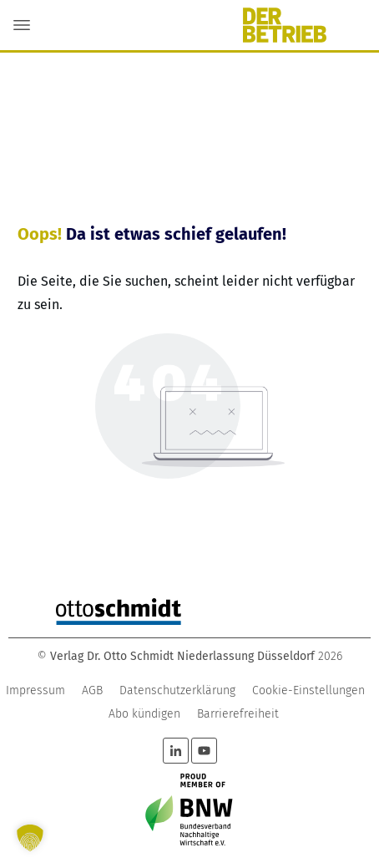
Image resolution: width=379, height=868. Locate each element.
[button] (30, 838)
